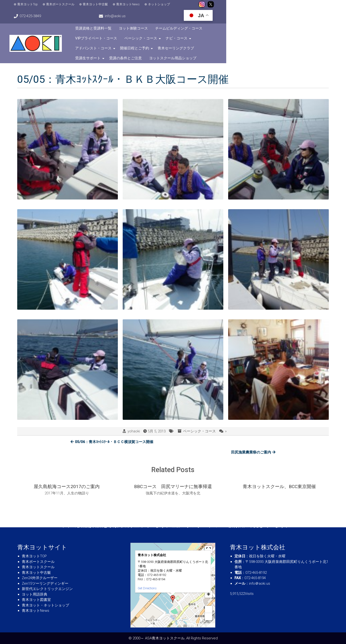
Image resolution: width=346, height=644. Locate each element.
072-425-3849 (233, 7)
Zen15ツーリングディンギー (45, 583)
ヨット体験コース (173, 20)
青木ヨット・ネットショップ (45, 605)
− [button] (209, 617)
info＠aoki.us (260, 583)
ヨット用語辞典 (35, 594)
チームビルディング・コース (218, 20)
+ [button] (209, 609)
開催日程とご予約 (245, 30)
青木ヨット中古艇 (101, 7)
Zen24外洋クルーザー (40, 578)
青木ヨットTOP (34, 556)
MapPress (192, 625)
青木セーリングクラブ (287, 30)
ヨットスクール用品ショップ (212, 39)
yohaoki (134, 413)
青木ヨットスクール (38, 567)
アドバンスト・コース (204, 30)
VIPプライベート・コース (270, 20)
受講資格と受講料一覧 (133, 20)
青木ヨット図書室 (36, 600)
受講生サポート (127, 39)
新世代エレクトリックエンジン (47, 589)
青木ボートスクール (66, 7)
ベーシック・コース (131, 30)
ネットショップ (165, 7)
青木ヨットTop (33, 7)
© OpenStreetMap (206, 625)
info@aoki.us (273, 7)
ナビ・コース (167, 30)
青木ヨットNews (134, 7)
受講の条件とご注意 (165, 39)
